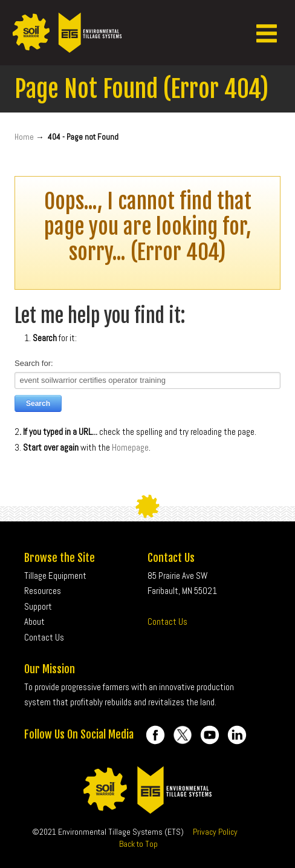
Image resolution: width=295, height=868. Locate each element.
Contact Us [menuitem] (44, 637)
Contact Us (167, 622)
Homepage (130, 447)
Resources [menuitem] (43, 591)
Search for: (34, 363)
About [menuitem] (34, 622)
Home (24, 137)
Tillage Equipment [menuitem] (55, 576)
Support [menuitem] (38, 606)
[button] (267, 33)
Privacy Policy (215, 832)
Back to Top (138, 844)
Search (38, 403)
